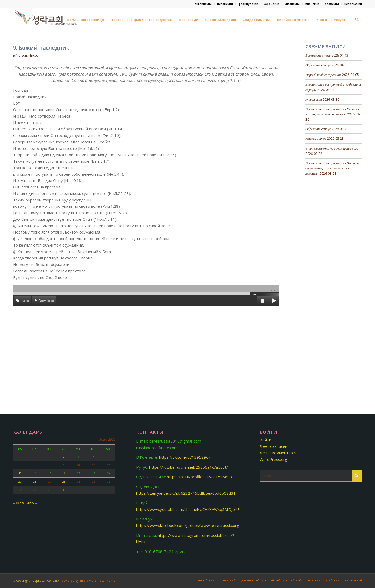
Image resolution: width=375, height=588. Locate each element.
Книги (322, 20)
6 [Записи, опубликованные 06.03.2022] (20, 465)
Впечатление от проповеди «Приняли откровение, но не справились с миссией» (332, 168)
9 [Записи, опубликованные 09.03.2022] (64, 465)
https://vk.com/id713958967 (185, 457)
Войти (265, 440)
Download (46, 301)
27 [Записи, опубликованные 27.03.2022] (20, 490)
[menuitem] (203, 4)
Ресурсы (341, 20)
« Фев (18, 503)
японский (312, 4)
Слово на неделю (221, 20)
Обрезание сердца (318, 65)
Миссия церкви (316, 139)
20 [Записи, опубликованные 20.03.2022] (20, 482)
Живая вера (314, 100)
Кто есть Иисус (27, 55)
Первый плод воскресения (323, 75)
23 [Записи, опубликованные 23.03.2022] (64, 482)
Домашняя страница (85, 20)
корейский (271, 4)
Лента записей (274, 446)
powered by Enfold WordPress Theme (88, 581)
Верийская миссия (293, 20)
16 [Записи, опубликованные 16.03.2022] (64, 473)
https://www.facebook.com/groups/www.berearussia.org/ (188, 525)
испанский (225, 4)
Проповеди (189, 20)
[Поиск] (357, 20)
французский (248, 4)
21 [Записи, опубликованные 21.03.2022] (35, 482)
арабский (332, 4)
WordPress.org (273, 459)
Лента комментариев (280, 453)
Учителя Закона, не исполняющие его (332, 149)
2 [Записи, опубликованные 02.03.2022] (64, 457)
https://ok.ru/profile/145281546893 (199, 477)
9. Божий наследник (41, 48)
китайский (292, 4)
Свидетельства (257, 20)
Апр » (32, 503)
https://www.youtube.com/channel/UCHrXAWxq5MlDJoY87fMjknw (195, 509)
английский (203, 4)
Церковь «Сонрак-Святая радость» (141, 20)
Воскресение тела (318, 56)
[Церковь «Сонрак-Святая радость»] (46, 20)
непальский (353, 4)
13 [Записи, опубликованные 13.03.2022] (20, 473)
